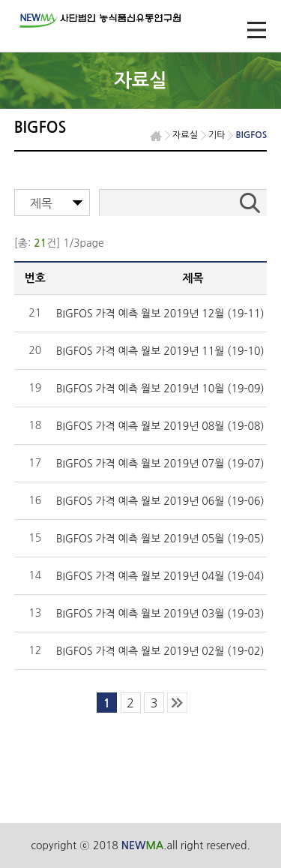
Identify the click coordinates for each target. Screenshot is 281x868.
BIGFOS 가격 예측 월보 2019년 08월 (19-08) (160, 426)
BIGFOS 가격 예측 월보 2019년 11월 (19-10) (160, 351)
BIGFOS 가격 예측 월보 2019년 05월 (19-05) (160, 539)
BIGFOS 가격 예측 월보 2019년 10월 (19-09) (160, 389)
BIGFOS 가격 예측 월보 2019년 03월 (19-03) (160, 614)
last (177, 703)
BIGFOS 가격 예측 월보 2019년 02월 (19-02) (160, 651)
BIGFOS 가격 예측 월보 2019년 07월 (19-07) (160, 464)
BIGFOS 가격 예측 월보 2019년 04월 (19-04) (160, 576)
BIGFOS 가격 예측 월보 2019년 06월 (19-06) (160, 501)
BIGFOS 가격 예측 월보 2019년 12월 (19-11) (160, 314)
